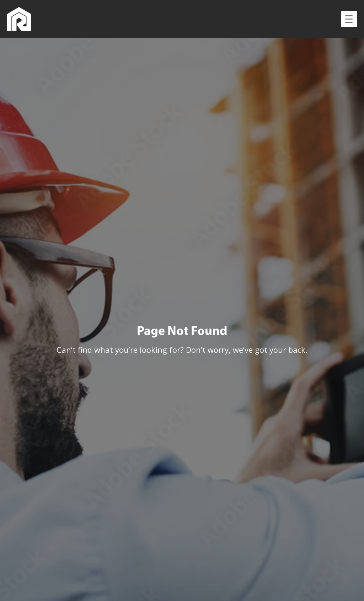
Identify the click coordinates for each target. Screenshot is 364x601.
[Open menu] (349, 19)
